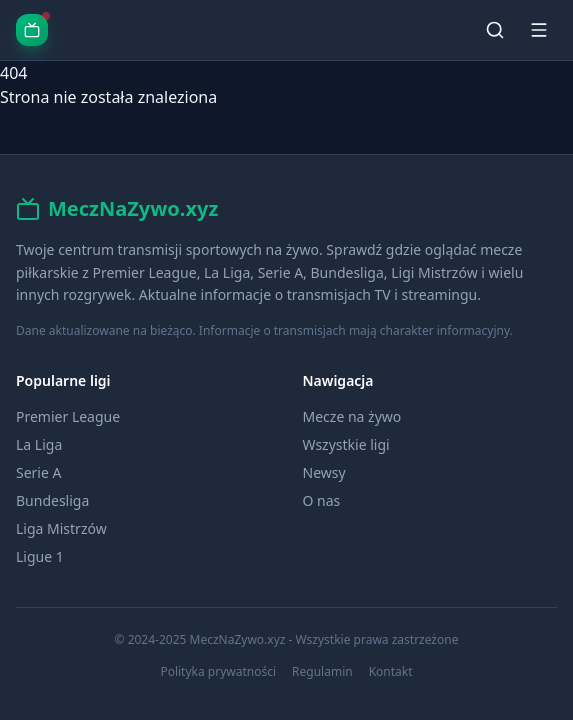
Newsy (324, 472)
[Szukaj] (495, 30)
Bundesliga (52, 500)
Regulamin (322, 672)
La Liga (39, 444)
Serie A (38, 472)
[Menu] (539, 30)
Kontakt (391, 672)
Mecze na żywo (352, 416)
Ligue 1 (40, 556)
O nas (322, 500)
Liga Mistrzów (61, 528)
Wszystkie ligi (346, 444)
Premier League (68, 416)
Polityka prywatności (218, 672)
